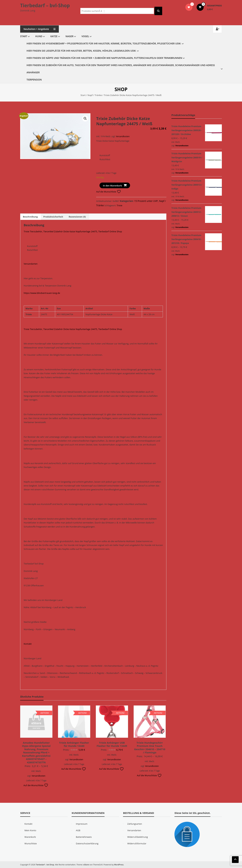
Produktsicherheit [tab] (53, 217)
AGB (78, 830)
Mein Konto (30, 830)
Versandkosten (123, 136)
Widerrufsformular (137, 843)
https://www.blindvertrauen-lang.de (42, 293)
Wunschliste (31, 843)
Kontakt (28, 644)
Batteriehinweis (84, 837)
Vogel (85, 36)
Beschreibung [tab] (30, 217)
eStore (86, 865)
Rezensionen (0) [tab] (77, 217)
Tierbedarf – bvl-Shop (45, 5)
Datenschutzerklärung (87, 843)
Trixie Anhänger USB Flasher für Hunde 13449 (112, 744)
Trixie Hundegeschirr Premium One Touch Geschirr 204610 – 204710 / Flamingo (150, 748)
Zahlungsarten (135, 824)
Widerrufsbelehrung (137, 837)
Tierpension (34, 80)
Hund (39, 36)
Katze (54, 36)
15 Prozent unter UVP (146, 201)
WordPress (119, 865)
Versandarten (31, 264)
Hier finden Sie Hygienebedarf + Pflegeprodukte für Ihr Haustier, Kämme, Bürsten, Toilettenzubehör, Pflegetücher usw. (104, 43)
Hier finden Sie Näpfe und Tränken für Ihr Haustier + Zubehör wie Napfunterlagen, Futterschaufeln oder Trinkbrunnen (104, 58)
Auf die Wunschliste (108, 192)
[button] (85, 119)
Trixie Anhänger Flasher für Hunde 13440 (74, 744)
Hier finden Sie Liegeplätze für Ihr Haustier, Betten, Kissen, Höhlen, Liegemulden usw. (81, 51)
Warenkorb (30, 837)
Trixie (119, 205)
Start (24, 36)
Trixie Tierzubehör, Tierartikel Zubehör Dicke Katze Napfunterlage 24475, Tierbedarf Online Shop (73, 231)
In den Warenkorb (112, 186)
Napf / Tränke (95, 95)
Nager (69, 36)
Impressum (82, 824)
